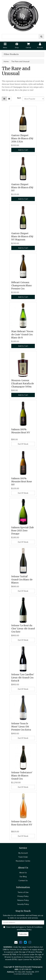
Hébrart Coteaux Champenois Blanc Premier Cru (22, 285)
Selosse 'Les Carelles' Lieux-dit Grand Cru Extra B (23, 678)
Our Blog (23, 877)
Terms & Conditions (35, 927)
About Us (23, 873)
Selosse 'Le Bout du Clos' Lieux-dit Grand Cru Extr (23, 629)
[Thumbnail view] (4, 99)
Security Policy (23, 904)
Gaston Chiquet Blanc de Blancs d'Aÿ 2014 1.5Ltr (22, 138)
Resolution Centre (23, 861)
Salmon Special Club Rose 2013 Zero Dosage (23, 531)
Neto (31, 974)
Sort (19, 98)
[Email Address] (23, 922)
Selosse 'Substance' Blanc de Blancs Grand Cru (22, 776)
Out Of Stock (23, 444)
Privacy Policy (23, 896)
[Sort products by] (33, 99)
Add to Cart (23, 150)
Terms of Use (23, 892)
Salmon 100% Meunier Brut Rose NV (22, 482)
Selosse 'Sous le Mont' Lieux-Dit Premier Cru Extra (21, 727)
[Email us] (16, 942)
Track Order (23, 857)
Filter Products (11, 54)
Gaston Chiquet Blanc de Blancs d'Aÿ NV (22, 187)
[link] (21, 942)
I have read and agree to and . (23, 928)
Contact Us (23, 880)
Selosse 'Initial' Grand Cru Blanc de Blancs (22, 580)
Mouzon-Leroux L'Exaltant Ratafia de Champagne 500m (23, 383)
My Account (23, 853)
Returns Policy (23, 900)
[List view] (9, 99)
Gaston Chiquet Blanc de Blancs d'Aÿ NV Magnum (22, 236)
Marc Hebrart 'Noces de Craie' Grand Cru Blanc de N (22, 334)
